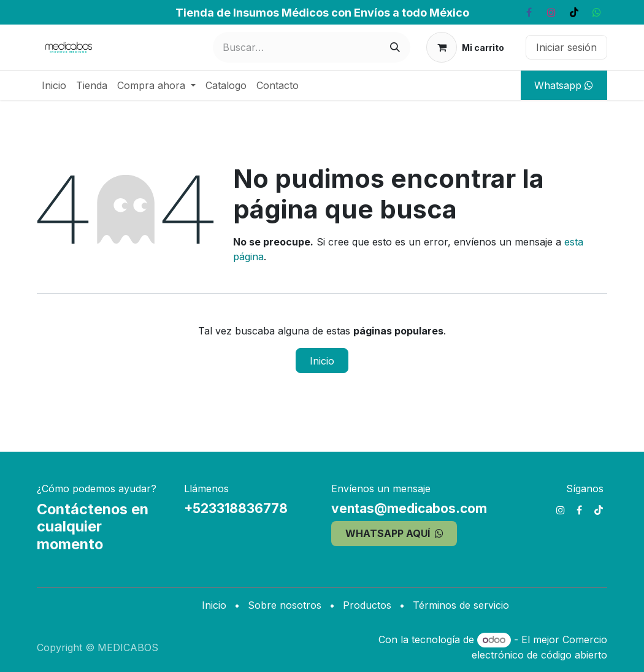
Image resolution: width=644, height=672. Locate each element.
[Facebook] (529, 12)
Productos (367, 605)
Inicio (322, 361)
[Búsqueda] (395, 47)
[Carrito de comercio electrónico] (466, 47)
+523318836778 (236, 508)
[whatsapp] (597, 12)
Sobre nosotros (285, 605)
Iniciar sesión (566, 47)
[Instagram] (551, 12)
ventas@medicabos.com (409, 508)
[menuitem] (54, 85)
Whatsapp (564, 85)
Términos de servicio (461, 605)
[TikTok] (574, 12)
